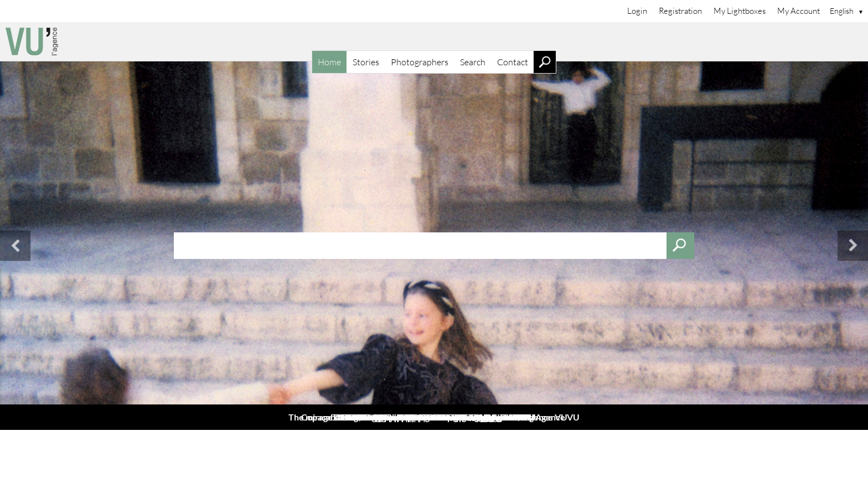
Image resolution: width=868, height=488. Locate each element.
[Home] (434, 41)
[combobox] (434, 245)
